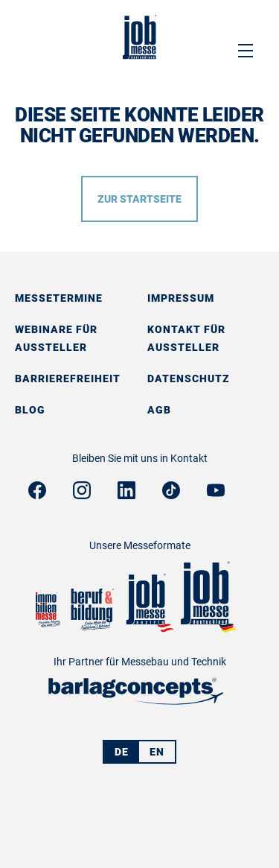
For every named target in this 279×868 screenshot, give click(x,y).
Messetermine (59, 298)
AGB (159, 410)
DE (122, 752)
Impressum (181, 298)
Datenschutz (189, 378)
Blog (30, 410)
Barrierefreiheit (68, 378)
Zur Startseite (139, 199)
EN (157, 752)
